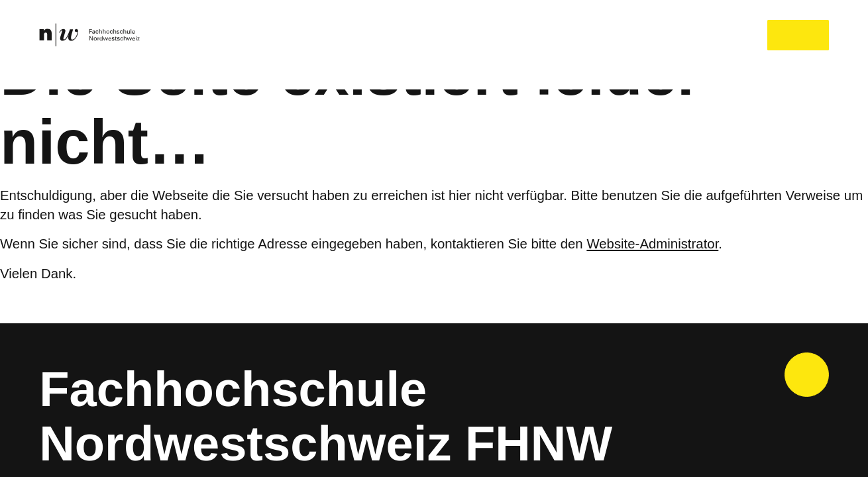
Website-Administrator (669, 244)
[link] (89, 35)
